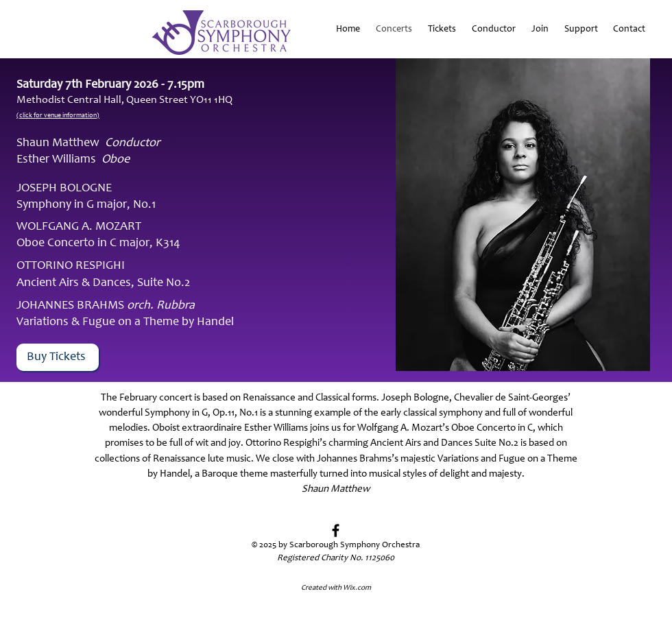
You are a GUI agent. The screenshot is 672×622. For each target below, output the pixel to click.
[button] (580, 29)
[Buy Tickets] (58, 357)
